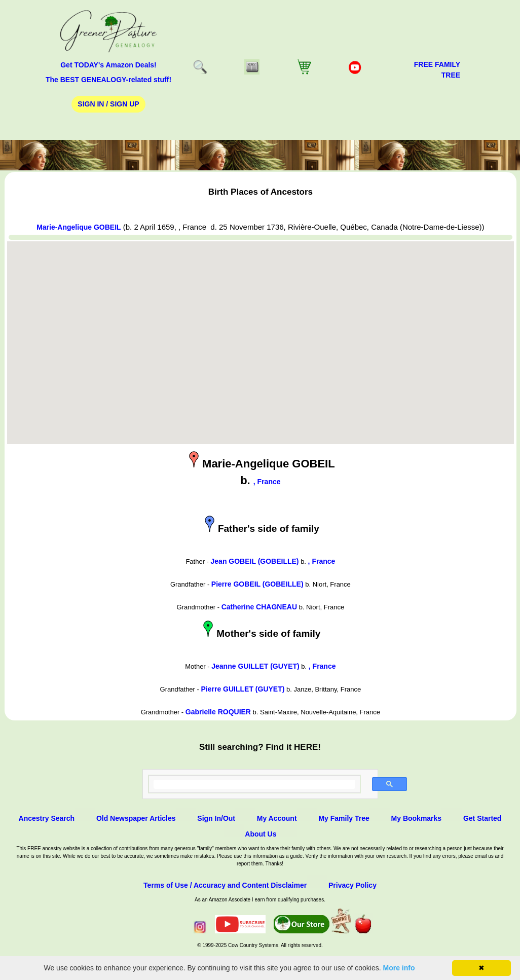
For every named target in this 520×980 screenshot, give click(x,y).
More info (399, 968)
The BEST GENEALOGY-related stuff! (108, 80)
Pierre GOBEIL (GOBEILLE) (257, 584)
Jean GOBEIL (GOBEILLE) (255, 561)
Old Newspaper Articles (136, 818)
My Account (277, 818)
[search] (255, 784)
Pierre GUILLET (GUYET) (243, 689)
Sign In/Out (216, 818)
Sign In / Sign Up (108, 104)
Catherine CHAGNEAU (259, 607)
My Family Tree (344, 818)
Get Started (482, 818)
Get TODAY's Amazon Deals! (108, 65)
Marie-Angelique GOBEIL (79, 227)
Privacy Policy (352, 885)
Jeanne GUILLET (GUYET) (255, 666)
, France (267, 482)
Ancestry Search (47, 818)
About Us (261, 834)
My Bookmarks (417, 818)
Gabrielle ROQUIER (218, 712)
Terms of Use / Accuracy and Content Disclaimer (225, 885)
